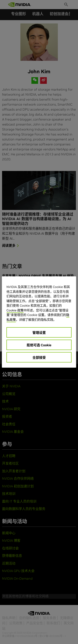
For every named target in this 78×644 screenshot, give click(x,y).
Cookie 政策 (15, 310)
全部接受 (39, 357)
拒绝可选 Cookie (39, 345)
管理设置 (39, 333)
